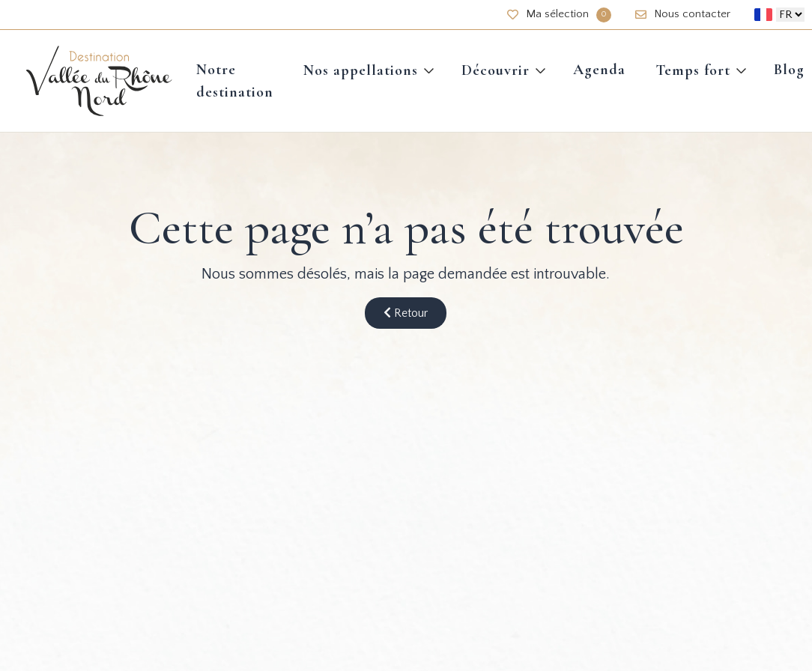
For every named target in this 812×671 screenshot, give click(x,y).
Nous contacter (683, 14)
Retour (406, 313)
